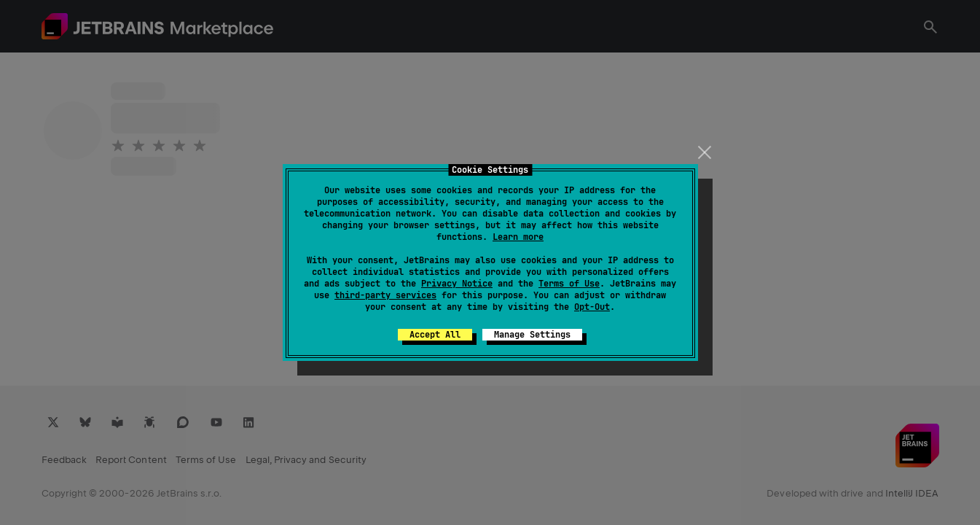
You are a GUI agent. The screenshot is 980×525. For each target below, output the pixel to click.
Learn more (518, 237)
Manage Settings (532, 335)
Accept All (435, 335)
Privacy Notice (457, 284)
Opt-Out (592, 307)
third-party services (385, 295)
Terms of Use (569, 284)
